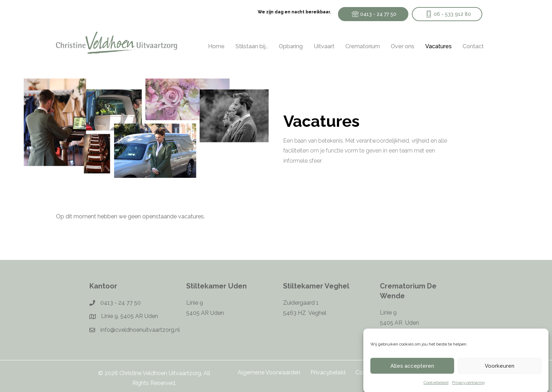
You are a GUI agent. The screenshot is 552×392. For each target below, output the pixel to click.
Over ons (403, 46)
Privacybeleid (328, 372)
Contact (473, 46)
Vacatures (438, 46)
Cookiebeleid (436, 387)
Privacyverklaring (468, 387)
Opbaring (291, 46)
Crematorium (363, 46)
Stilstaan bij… (252, 46)
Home (216, 46)
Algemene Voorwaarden (269, 372)
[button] (373, 14)
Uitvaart (324, 46)
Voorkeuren (500, 370)
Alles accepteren (412, 370)
